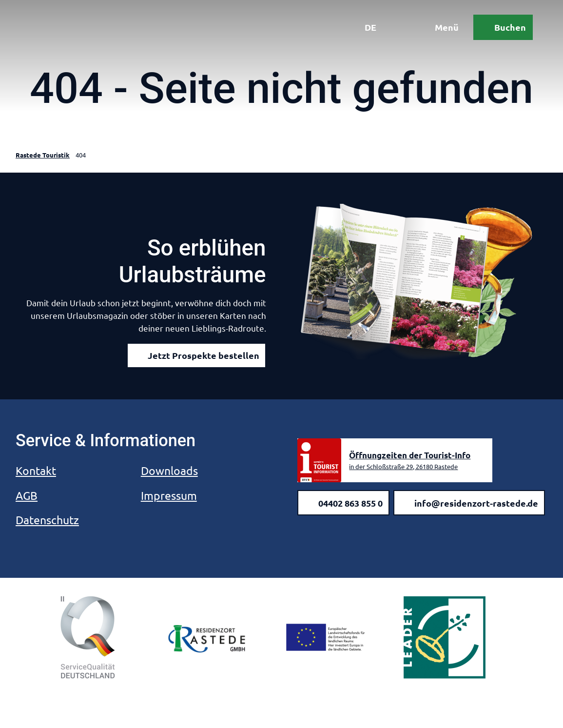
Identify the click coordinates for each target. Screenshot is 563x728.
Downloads (169, 470)
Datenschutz (47, 520)
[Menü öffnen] (439, 28)
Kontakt (36, 470)
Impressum (169, 495)
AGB (27, 495)
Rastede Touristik (43, 155)
